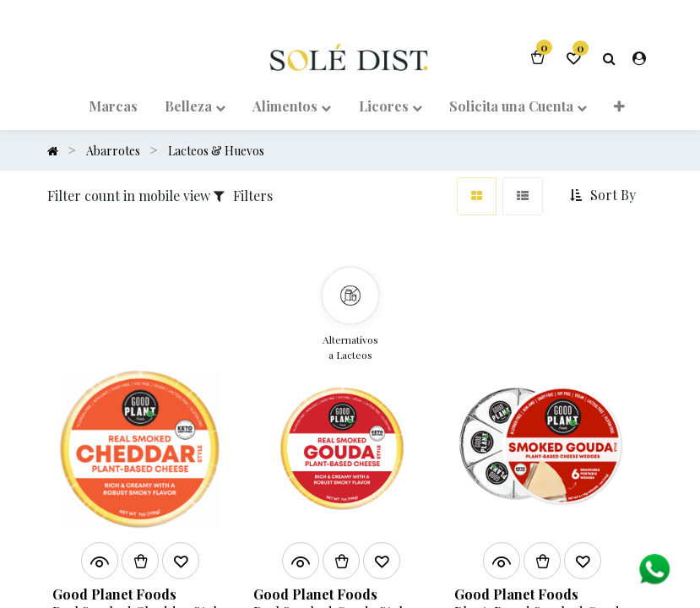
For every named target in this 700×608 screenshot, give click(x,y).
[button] (619, 105)
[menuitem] (112, 105)
